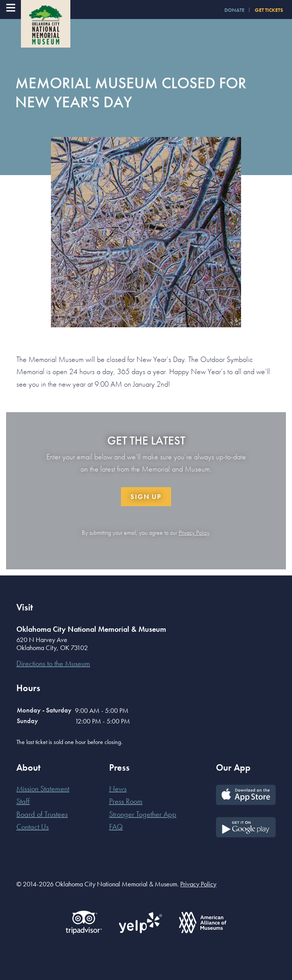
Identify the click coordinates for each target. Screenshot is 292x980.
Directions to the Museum (53, 663)
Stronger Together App (143, 814)
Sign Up (146, 496)
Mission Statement (43, 789)
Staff (23, 801)
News (118, 789)
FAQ (116, 827)
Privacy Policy (194, 533)
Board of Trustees (42, 814)
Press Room (126, 801)
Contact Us (33, 827)
